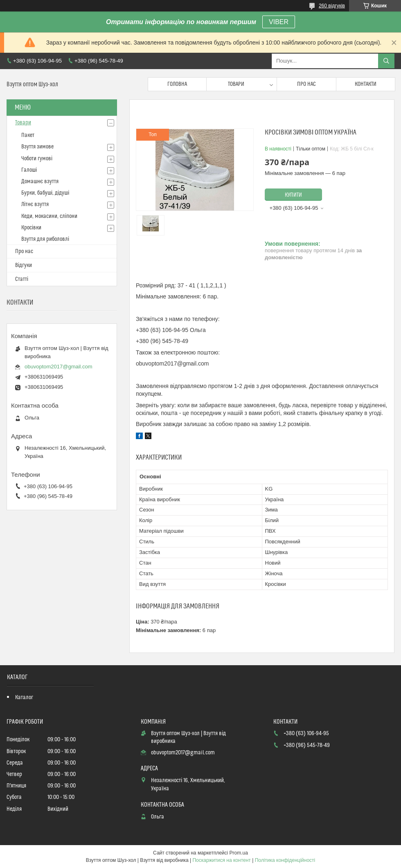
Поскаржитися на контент (221, 860)
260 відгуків (332, 6)
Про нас (306, 84)
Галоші (29, 170)
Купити (293, 195)
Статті (22, 279)
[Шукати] (386, 61)
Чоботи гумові (37, 159)
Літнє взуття (35, 204)
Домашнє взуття (40, 182)
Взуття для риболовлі (45, 239)
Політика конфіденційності (285, 860)
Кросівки (31, 228)
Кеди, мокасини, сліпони (49, 216)
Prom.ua (239, 853)
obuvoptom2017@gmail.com (59, 367)
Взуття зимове (37, 147)
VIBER (279, 22)
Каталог (24, 698)
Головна (177, 84)
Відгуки (24, 265)
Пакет (28, 135)
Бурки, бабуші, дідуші (45, 193)
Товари (236, 84)
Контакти (366, 84)
